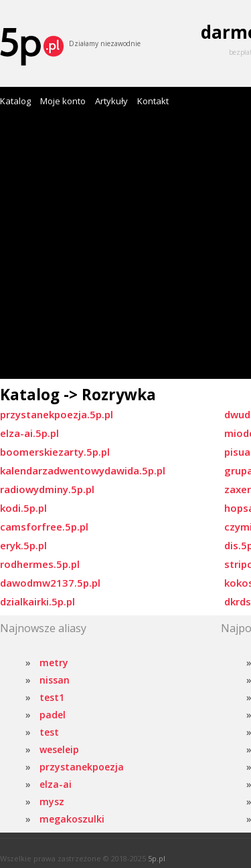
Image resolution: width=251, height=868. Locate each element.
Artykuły (111, 101)
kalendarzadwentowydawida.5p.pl (83, 470)
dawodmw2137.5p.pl (50, 583)
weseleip (59, 749)
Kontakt (153, 101)
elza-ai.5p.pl (29, 433)
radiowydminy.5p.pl (47, 489)
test (49, 732)
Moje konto (63, 101)
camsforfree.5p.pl (44, 527)
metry (54, 663)
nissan (55, 680)
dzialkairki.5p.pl (37, 601)
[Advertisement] (125, 247)
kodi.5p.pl (23, 508)
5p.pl (157, 858)
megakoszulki (72, 819)
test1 (52, 697)
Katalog (15, 101)
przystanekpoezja (82, 767)
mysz (52, 802)
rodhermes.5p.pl (40, 564)
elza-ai (56, 784)
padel (53, 715)
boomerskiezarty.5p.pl (55, 452)
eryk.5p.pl (23, 545)
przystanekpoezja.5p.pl (57, 414)
